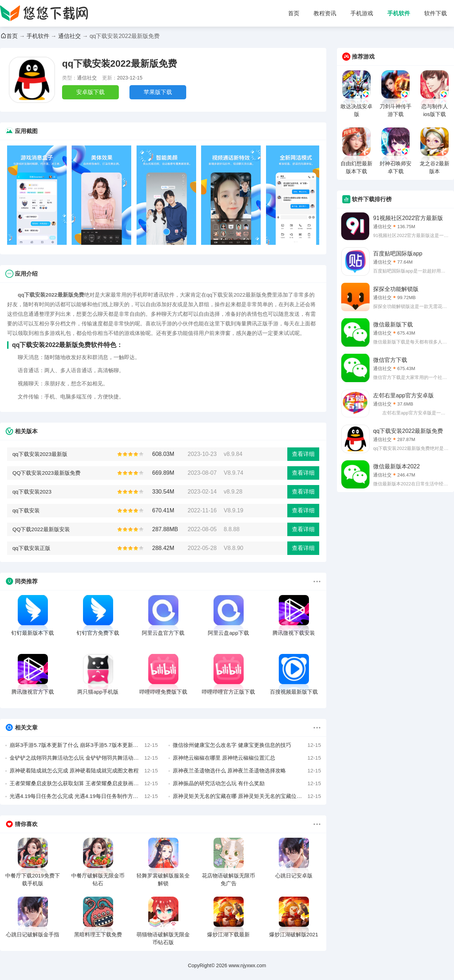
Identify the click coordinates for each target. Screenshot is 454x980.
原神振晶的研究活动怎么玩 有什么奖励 (247, 783)
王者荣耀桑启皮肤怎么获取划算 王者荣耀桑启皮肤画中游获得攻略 (84, 783)
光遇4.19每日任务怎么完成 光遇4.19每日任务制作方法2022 (84, 796)
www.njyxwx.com (247, 965)
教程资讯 (325, 13)
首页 (294, 13)
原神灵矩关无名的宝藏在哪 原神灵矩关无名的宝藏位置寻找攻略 (247, 796)
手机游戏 (362, 13)
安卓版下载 (90, 92)
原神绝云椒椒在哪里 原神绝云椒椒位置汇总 (247, 758)
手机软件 (399, 13)
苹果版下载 (158, 92)
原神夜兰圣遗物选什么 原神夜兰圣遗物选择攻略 (247, 771)
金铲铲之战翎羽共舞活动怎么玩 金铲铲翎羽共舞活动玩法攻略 (84, 758)
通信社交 (70, 36)
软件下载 (436, 13)
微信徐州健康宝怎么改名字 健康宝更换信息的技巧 (247, 745)
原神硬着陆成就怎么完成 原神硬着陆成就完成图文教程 (84, 771)
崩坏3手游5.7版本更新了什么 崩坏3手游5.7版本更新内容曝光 (84, 745)
